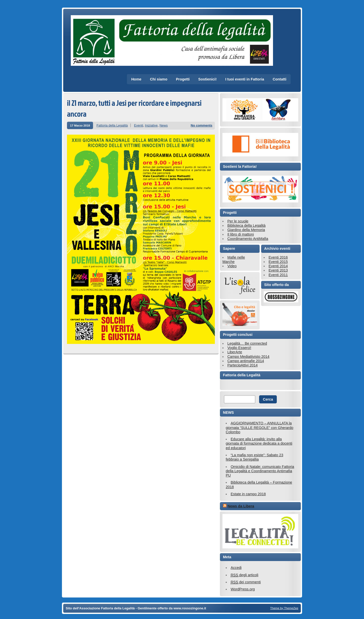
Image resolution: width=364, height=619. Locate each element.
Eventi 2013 (278, 270)
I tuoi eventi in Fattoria (245, 79)
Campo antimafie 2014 (246, 361)
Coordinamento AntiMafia (248, 239)
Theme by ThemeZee (284, 608)
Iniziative (151, 125)
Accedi (236, 568)
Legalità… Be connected (247, 343)
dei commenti (246, 582)
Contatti (280, 79)
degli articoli (244, 575)
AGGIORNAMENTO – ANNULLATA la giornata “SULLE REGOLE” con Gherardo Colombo (259, 428)
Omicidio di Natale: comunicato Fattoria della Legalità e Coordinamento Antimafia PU (260, 471)
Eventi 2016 (278, 257)
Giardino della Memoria (246, 230)
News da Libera (241, 506)
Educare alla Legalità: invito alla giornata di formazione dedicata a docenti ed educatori (259, 443)
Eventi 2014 (278, 266)
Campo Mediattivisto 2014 (248, 357)
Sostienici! (207, 79)
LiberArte (235, 352)
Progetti (183, 79)
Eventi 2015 (278, 262)
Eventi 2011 (278, 275)
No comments (201, 125)
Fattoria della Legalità (112, 125)
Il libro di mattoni (241, 234)
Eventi (139, 125)
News (164, 125)
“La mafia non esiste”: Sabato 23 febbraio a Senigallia (254, 457)
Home (136, 79)
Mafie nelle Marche (234, 260)
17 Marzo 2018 (80, 125)
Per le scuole (238, 221)
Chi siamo (159, 79)
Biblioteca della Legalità (246, 225)
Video (232, 266)
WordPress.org (243, 589)
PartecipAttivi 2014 (242, 365)
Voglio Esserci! (239, 348)
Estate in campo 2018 (248, 494)
